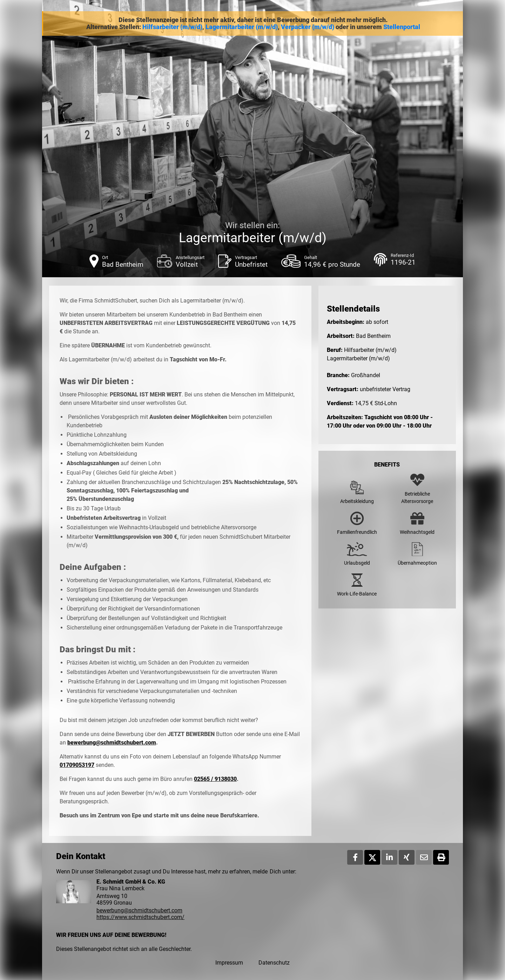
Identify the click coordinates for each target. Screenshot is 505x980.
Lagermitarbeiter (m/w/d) (242, 27)
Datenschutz (274, 963)
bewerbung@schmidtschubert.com (112, 743)
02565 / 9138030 (215, 779)
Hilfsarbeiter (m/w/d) (172, 27)
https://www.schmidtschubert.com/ (140, 917)
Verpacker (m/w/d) (308, 27)
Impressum (229, 963)
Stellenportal (402, 27)
